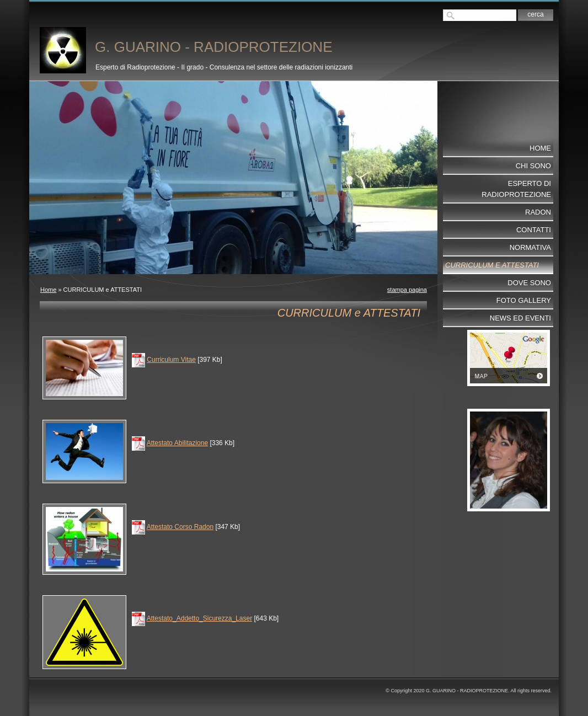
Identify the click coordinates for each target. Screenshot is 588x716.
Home (48, 290)
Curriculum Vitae (171, 360)
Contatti (534, 230)
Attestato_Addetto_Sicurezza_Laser (199, 618)
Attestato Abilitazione (177, 443)
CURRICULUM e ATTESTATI (492, 265)
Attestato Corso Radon (180, 527)
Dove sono (529, 283)
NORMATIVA (530, 247)
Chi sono (533, 166)
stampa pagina (407, 290)
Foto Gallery (524, 300)
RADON (538, 212)
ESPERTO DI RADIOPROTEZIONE (516, 189)
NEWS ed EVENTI (520, 318)
